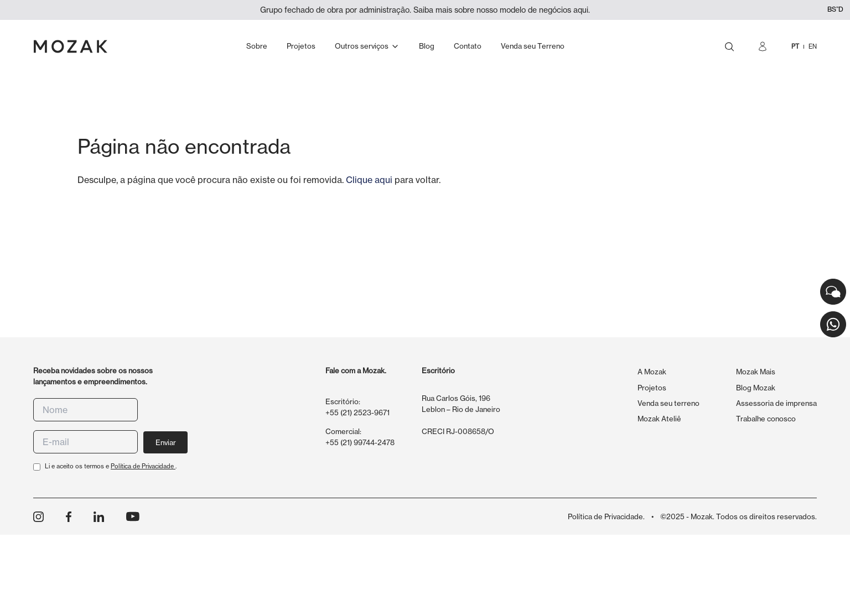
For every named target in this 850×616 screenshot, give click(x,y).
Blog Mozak (756, 388)
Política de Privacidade (143, 466)
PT (795, 46)
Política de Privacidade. (606, 516)
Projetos (652, 388)
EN (813, 46)
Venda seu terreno (668, 403)
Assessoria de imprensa (776, 403)
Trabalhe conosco (766, 419)
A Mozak (652, 372)
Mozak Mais (756, 372)
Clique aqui (369, 180)
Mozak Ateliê (659, 419)
